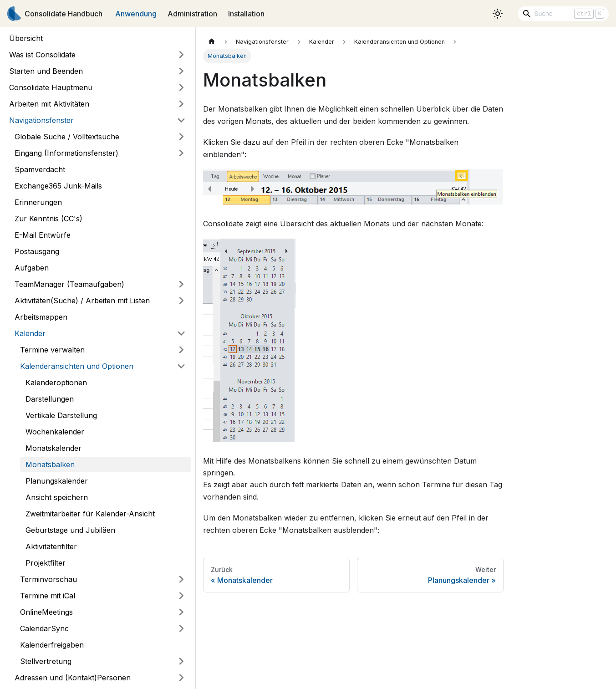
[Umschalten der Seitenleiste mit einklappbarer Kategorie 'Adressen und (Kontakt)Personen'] (181, 678)
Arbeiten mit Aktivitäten (49, 104)
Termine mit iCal (48, 596)
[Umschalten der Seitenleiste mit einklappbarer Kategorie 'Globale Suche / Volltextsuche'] (181, 137)
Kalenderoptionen (56, 383)
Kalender (30, 333)
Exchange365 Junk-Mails (58, 186)
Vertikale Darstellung (61, 415)
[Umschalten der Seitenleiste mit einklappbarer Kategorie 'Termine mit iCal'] (181, 596)
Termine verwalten (52, 350)
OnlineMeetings (46, 612)
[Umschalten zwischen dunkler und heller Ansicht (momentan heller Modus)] (498, 14)
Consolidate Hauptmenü (51, 87)
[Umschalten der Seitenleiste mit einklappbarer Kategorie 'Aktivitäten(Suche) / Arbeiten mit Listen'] (181, 301)
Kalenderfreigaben (52, 645)
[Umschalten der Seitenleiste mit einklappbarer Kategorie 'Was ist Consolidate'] (181, 55)
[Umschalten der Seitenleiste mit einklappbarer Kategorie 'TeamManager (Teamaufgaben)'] (181, 284)
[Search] (563, 14)
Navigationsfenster (41, 120)
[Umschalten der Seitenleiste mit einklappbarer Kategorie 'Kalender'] (181, 333)
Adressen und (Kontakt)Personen (73, 678)
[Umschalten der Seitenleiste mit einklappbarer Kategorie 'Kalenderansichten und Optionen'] (181, 366)
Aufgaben (32, 268)
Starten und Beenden (46, 71)
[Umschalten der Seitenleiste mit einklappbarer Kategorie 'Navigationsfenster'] (181, 120)
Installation (246, 14)
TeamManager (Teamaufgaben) (69, 284)
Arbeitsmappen (41, 317)
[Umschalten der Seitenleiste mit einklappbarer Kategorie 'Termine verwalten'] (181, 350)
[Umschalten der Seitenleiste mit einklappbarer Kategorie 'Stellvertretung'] (181, 661)
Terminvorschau (48, 579)
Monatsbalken (50, 464)
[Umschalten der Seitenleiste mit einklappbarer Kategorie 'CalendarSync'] (181, 628)
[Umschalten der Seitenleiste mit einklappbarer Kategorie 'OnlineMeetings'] (181, 612)
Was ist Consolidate (42, 55)
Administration (192, 14)
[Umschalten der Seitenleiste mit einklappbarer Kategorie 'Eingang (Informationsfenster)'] (181, 153)
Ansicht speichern (57, 497)
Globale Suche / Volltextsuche (67, 137)
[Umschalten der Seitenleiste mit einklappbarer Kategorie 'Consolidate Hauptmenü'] (181, 87)
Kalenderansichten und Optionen (77, 366)
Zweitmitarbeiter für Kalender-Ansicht (90, 514)
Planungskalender (57, 481)
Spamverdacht (40, 169)
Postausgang (37, 251)
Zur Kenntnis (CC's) (48, 219)
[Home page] (212, 42)
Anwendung (136, 14)
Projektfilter (46, 563)
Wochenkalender (55, 432)
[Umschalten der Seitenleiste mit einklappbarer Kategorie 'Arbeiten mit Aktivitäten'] (181, 104)
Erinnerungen (38, 202)
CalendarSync (44, 628)
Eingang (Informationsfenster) (66, 153)
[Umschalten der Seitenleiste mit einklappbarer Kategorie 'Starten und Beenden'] (181, 71)
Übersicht (26, 38)
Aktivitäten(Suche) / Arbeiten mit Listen (82, 301)
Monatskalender (53, 448)
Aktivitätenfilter (51, 546)
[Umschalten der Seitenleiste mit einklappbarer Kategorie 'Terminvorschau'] (181, 579)
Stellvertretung (46, 661)
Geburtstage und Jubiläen (70, 530)
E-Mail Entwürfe (43, 235)
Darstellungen (50, 399)
